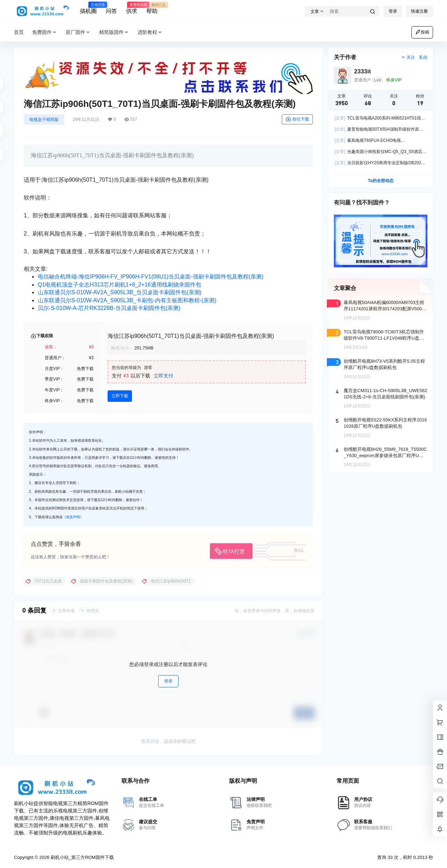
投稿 (422, 32)
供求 (132, 8)
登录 (393, 11)
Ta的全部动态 (380, 181)
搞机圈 (88, 8)
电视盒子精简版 (44, 120)
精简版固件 (114, 32)
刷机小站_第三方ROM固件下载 (81, 857)
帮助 (152, 8)
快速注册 (419, 11)
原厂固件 (78, 32)
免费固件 (45, 32)
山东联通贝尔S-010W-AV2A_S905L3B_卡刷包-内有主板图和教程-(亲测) (127, 300)
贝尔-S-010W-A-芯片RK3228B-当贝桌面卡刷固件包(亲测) (109, 308)
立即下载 (120, 396)
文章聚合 (345, 288)
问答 (111, 11)
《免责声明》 (73, 517)
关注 (408, 57)
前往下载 (297, 119)
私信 (423, 57)
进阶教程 (150, 32)
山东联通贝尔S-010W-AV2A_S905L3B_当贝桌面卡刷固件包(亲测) (120, 292)
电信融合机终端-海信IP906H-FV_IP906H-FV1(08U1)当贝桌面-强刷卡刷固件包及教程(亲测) (151, 277)
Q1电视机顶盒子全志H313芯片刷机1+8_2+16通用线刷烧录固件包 (119, 285)
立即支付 (163, 376)
